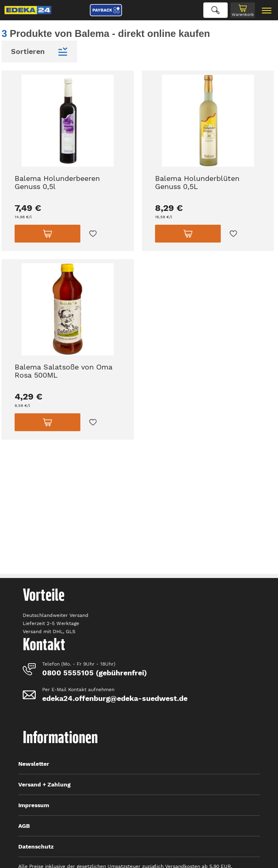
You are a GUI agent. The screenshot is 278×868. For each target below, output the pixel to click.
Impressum (34, 805)
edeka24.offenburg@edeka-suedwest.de (115, 698)
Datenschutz (36, 847)
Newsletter (34, 764)
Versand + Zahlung (44, 784)
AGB (24, 826)
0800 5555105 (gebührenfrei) (95, 673)
